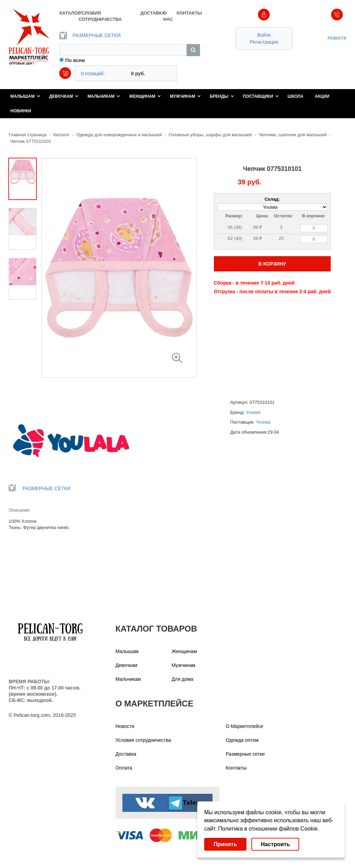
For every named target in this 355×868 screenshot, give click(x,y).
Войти (264, 35)
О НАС (168, 16)
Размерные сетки (245, 754)
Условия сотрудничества (143, 740)
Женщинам (145, 96)
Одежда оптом (242, 740)
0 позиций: (93, 73)
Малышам (25, 96)
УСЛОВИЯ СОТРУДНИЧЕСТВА (100, 16)
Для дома (183, 679)
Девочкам (64, 96)
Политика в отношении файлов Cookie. (269, 829)
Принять (225, 844)
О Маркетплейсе (244, 726)
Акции (322, 96)
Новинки (21, 111)
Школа (296, 96)
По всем (75, 60)
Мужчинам (185, 96)
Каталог (62, 135)
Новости (337, 38)
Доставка (126, 754)
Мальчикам (104, 96)
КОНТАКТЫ (188, 13)
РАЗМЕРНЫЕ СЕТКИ (90, 35)
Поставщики (261, 96)
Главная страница (28, 135)
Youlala (253, 412)
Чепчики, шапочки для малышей (293, 135)
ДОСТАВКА (152, 13)
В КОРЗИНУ (272, 264)
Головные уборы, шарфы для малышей (210, 135)
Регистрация (264, 42)
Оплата (124, 768)
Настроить (275, 844)
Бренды (222, 96)
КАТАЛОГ (69, 13)
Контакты (236, 768)
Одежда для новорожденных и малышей (119, 135)
